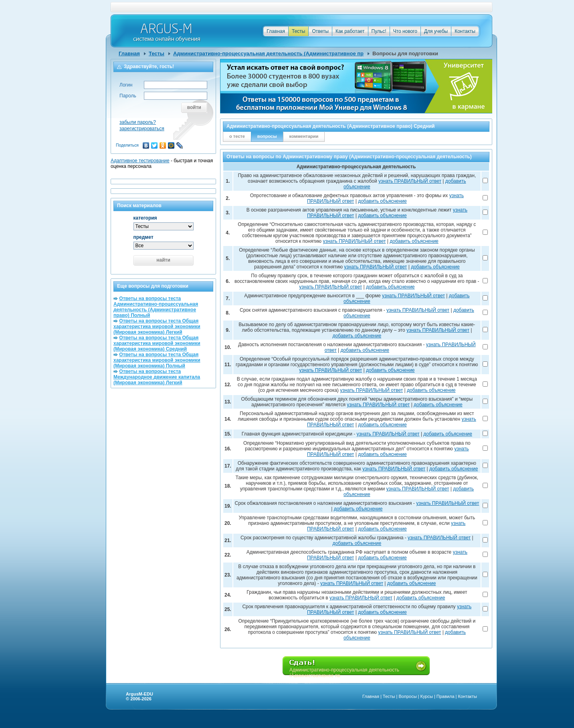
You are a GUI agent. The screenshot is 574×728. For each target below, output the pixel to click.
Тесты (298, 31)
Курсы (427, 696)
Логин (126, 85)
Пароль (128, 96)
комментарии (304, 136)
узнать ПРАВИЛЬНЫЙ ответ (410, 181)
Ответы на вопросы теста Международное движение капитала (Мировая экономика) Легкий (157, 377)
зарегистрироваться (142, 129)
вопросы (267, 136)
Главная (276, 31)
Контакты (465, 31)
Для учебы (436, 31)
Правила (446, 696)
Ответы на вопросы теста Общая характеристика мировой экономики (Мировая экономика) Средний (157, 343)
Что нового (405, 31)
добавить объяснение (382, 201)
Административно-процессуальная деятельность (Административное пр (268, 53)
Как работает (350, 31)
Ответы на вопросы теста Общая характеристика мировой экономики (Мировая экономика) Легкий (157, 327)
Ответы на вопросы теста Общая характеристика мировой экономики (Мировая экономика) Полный (157, 360)
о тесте (237, 136)
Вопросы (407, 696)
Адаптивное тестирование (140, 161)
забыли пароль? (138, 122)
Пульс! (379, 31)
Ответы (320, 31)
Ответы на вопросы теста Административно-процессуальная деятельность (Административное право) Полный (156, 307)
